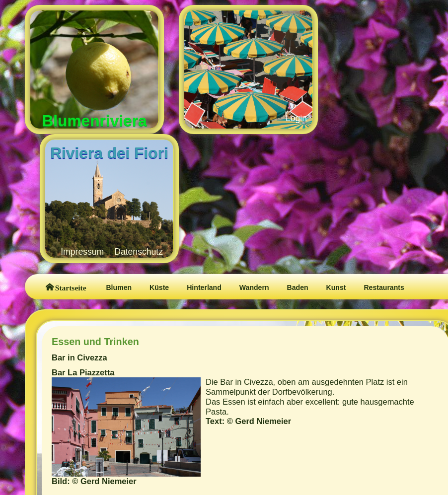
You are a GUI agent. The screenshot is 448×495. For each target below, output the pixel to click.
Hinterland (204, 287)
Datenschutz (139, 252)
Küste (159, 287)
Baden (298, 287)
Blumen (119, 287)
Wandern (254, 287)
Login (296, 118)
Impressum (82, 252)
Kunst (336, 287)
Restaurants (384, 287)
